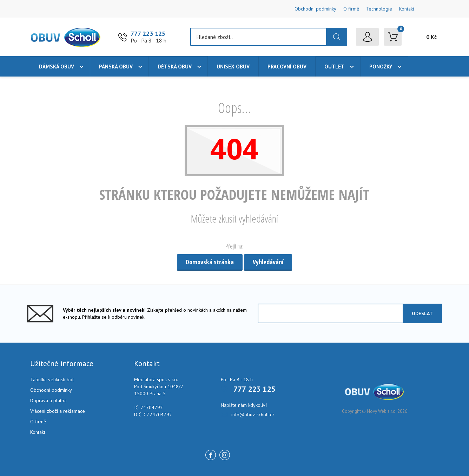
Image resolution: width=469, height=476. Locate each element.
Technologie (379, 9)
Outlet (334, 67)
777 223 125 (148, 34)
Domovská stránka (210, 262)
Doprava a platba (48, 401)
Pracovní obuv (287, 67)
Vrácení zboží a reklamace (58, 411)
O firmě (351, 9)
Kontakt (407, 9)
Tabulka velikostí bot (52, 379)
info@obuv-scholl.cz (253, 415)
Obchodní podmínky (315, 9)
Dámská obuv (57, 67)
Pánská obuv (116, 67)
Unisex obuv (233, 67)
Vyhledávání (268, 262)
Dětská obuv (175, 67)
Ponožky (381, 67)
